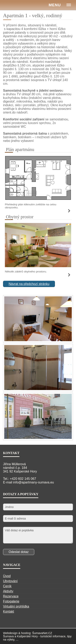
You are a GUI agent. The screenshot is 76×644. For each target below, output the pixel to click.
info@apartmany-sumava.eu (34, 482)
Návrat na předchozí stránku (29, 284)
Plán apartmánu (20, 149)
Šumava (8, 636)
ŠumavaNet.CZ (42, 633)
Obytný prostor (20, 217)
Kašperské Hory (27, 636)
